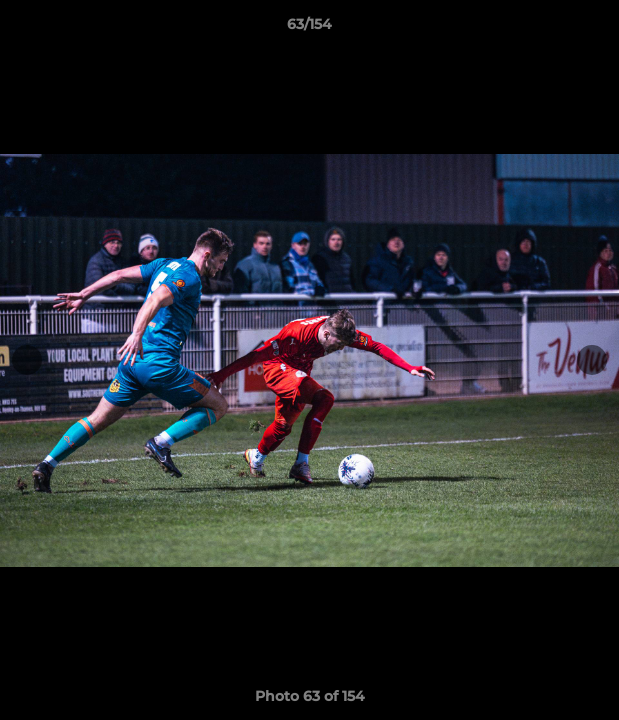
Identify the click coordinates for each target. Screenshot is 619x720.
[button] (595, 29)
